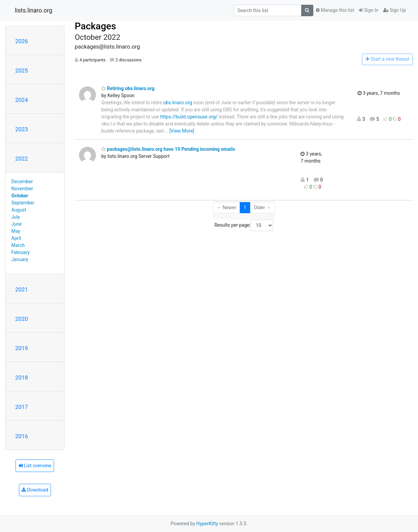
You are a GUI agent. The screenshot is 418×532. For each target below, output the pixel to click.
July (16, 217)
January (20, 259)
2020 (22, 319)
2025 (22, 71)
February (21, 252)
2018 (22, 377)
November (22, 189)
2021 (22, 289)
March (18, 245)
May (16, 231)
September (23, 203)
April (16, 238)
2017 (22, 407)
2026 (22, 41)
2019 (22, 348)
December (22, 181)
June (17, 224)
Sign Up (395, 10)
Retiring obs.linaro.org (128, 88)
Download (35, 490)
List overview (35, 466)
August (19, 210)
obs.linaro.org (178, 103)
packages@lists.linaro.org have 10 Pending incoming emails (168, 149)
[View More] (182, 131)
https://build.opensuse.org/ (189, 117)
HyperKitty (207, 524)
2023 (22, 129)
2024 (22, 100)
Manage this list (335, 10)
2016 (22, 436)
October (20, 196)
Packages (95, 26)
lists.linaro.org (34, 10)
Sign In (369, 10)
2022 (22, 159)
